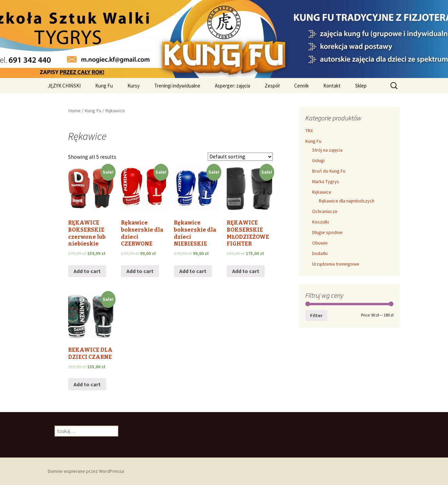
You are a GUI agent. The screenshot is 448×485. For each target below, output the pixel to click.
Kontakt (332, 86)
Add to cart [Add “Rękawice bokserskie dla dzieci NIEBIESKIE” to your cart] (193, 271)
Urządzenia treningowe (336, 264)
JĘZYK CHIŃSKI (64, 86)
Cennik (301, 86)
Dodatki (320, 253)
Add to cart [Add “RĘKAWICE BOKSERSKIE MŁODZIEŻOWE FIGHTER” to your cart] (246, 271)
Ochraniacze (325, 211)
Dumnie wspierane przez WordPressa (86, 471)
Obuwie (320, 243)
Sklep (361, 86)
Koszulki (321, 222)
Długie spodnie (327, 232)
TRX (309, 131)
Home (74, 111)
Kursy (134, 86)
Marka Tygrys (326, 181)
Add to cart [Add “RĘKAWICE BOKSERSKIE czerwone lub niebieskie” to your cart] (87, 271)
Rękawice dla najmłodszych (347, 201)
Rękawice (322, 192)
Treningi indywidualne (177, 86)
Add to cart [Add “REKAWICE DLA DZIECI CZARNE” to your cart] (87, 384)
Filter (316, 315)
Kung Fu (104, 86)
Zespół (272, 86)
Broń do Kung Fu (329, 171)
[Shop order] (240, 157)
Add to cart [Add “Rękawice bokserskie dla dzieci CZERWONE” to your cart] (140, 271)
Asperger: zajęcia (232, 86)
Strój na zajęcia (327, 150)
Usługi (318, 160)
